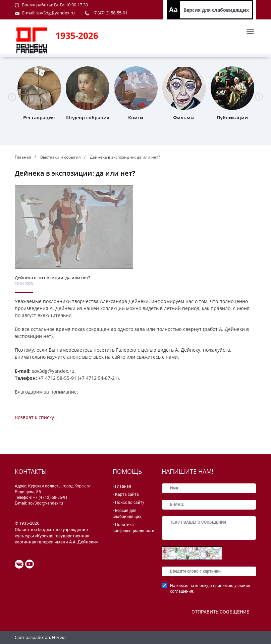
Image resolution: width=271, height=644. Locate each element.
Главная (23, 157)
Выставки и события (61, 157)
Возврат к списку (34, 417)
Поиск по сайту (130, 503)
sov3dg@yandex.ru (46, 503)
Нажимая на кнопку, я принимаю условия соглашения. (210, 589)
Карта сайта (127, 494)
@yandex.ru (63, 13)
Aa (173, 10)
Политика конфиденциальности (133, 528)
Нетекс (59, 637)
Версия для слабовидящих (216, 10)
